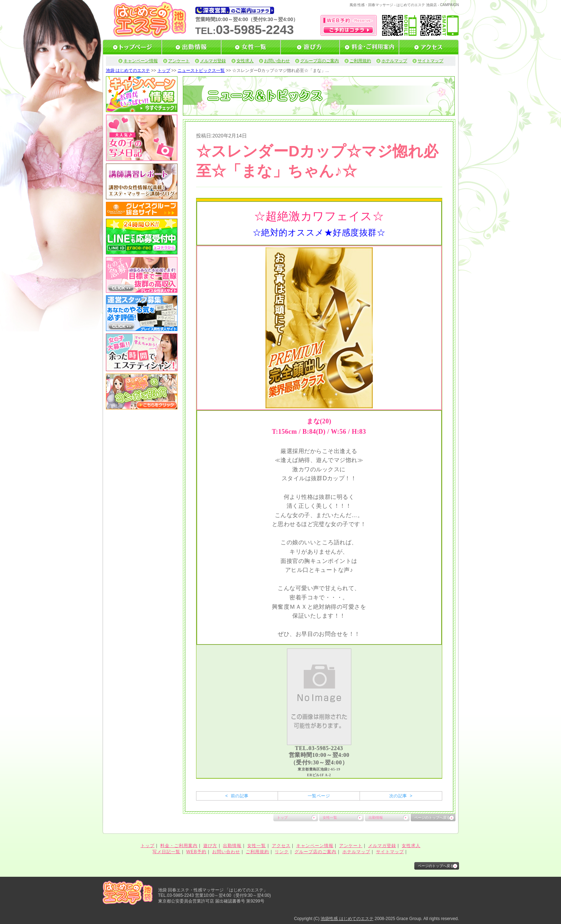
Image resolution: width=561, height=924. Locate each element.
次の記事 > (401, 796)
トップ (164, 70)
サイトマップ (430, 61)
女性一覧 (330, 818)
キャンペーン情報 (141, 61)
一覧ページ (319, 796)
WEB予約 (196, 852)
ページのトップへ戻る (432, 818)
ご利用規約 (360, 61)
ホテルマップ (394, 61)
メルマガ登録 (213, 61)
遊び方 (210, 846)
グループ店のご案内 (319, 61)
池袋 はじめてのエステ (128, 70)
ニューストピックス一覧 (201, 70)
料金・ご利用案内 (179, 846)
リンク (282, 852)
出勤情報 (376, 818)
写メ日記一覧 (166, 852)
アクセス (281, 846)
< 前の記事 (237, 796)
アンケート (179, 61)
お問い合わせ (277, 61)
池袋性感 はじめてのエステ (347, 919)
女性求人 (245, 61)
